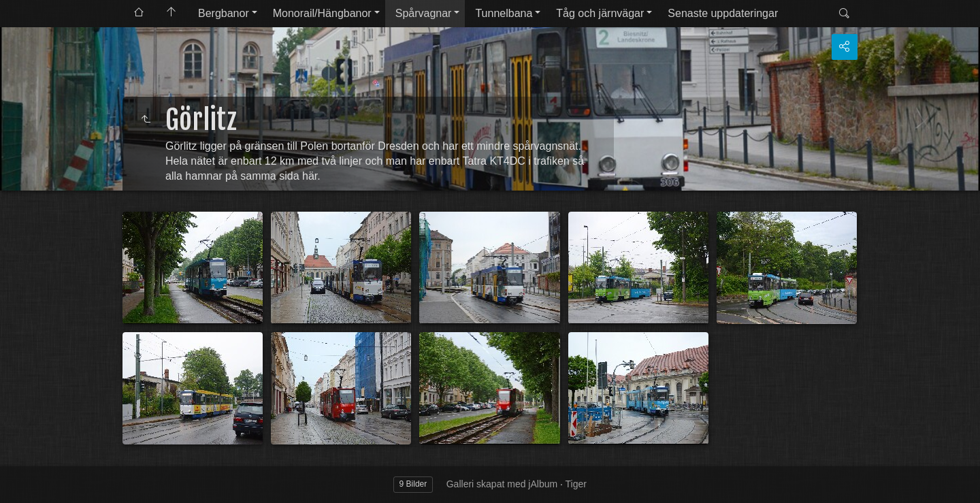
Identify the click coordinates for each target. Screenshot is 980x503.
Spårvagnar (424, 13)
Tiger (576, 484)
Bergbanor (224, 13)
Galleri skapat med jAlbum (502, 484)
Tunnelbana (504, 13)
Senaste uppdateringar (723, 13)
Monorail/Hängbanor (322, 13)
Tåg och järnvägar (600, 13)
